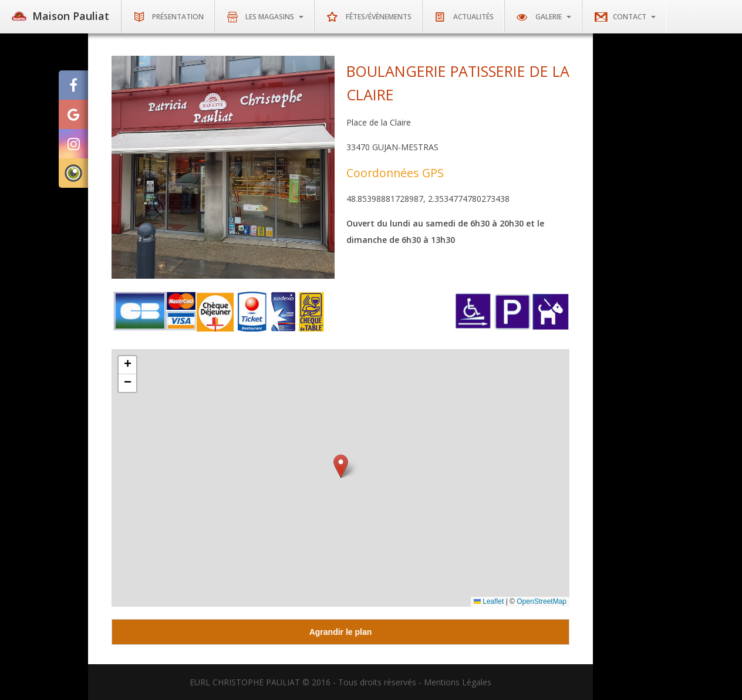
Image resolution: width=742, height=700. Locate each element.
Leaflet (489, 601)
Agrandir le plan (341, 632)
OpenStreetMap (542, 601)
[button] (341, 466)
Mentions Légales (458, 682)
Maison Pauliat (60, 16)
